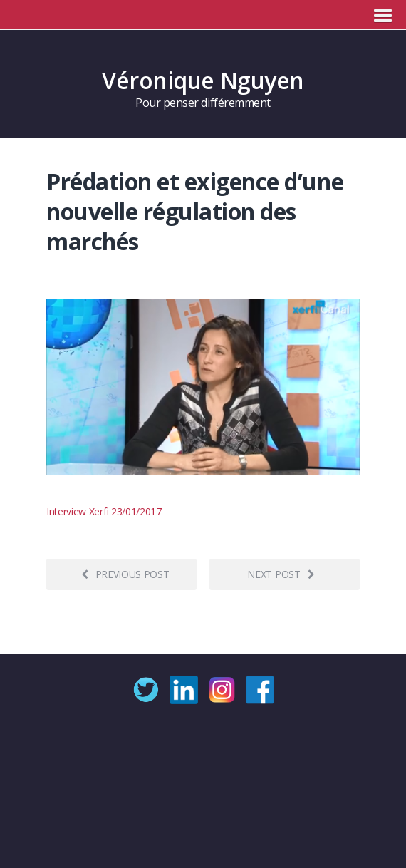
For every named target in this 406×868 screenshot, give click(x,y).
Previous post (125, 574)
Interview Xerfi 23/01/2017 (104, 511)
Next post (281, 574)
